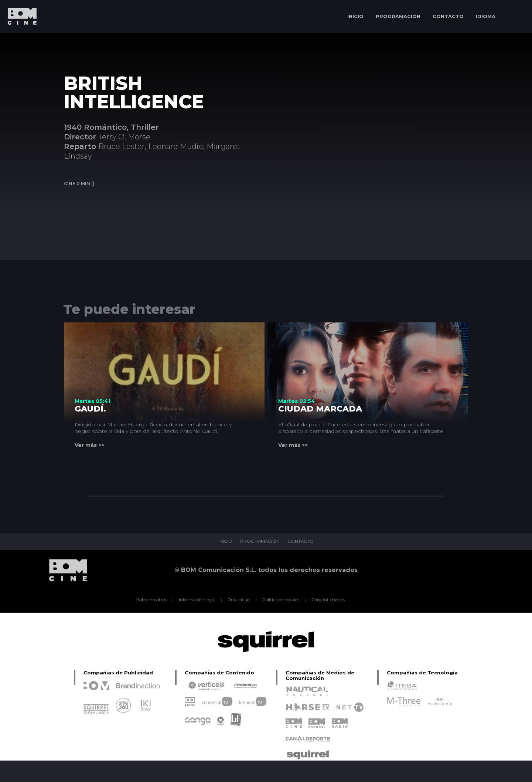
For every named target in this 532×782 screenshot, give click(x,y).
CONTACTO (448, 16)
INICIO (355, 16)
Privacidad (238, 600)
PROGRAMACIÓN (398, 16)
